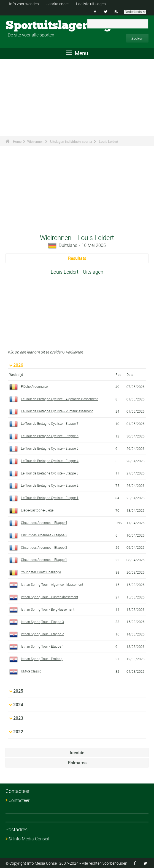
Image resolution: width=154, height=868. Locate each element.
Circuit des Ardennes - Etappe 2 (44, 547)
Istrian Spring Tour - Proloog (42, 659)
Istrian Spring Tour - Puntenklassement (50, 597)
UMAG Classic (31, 671)
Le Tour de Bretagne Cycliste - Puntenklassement (57, 411)
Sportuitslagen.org (26, 26)
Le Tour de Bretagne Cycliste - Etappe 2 (50, 485)
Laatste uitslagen (91, 4)
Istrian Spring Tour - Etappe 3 (42, 621)
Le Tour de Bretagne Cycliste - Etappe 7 (50, 423)
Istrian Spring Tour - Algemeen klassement (52, 584)
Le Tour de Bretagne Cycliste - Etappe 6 (50, 436)
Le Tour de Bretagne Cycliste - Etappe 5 (50, 448)
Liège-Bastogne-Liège (37, 510)
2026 (18, 365)
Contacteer (19, 800)
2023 (18, 718)
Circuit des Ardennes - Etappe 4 (44, 523)
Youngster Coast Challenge (41, 572)
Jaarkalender (58, 4)
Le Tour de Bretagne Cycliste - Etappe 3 (50, 473)
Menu (77, 53)
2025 (18, 691)
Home (17, 141)
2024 (18, 705)
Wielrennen (35, 141)
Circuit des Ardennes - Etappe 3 (44, 535)
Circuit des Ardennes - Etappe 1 (44, 560)
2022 (18, 732)
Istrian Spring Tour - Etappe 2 (42, 634)
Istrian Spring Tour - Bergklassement (48, 609)
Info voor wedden (24, 4)
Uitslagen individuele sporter (71, 141)
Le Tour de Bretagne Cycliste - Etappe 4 (50, 461)
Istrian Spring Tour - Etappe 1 (42, 646)
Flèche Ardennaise (34, 386)
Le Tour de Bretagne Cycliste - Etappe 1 (50, 498)
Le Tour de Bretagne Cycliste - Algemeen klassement (59, 399)
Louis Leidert (109, 141)
